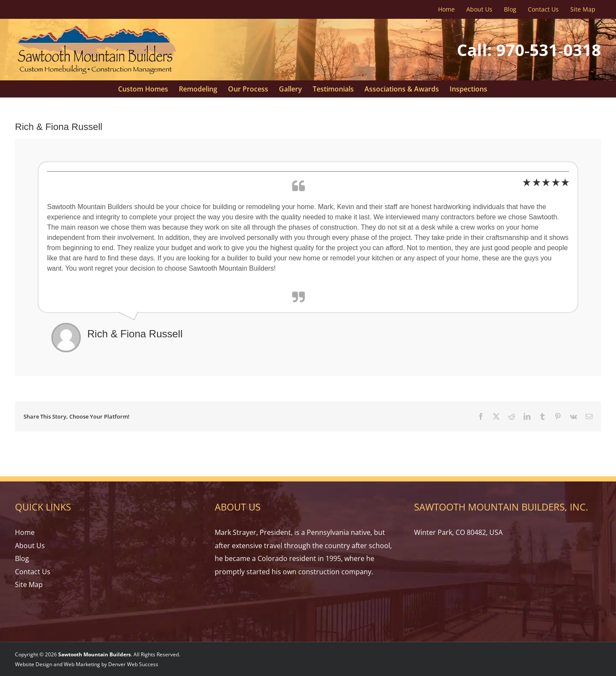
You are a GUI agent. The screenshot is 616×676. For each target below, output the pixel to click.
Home (25, 532)
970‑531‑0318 (549, 50)
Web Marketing (82, 664)
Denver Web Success (133, 664)
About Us (30, 546)
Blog (22, 558)
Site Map (29, 584)
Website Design (34, 664)
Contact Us (33, 572)
